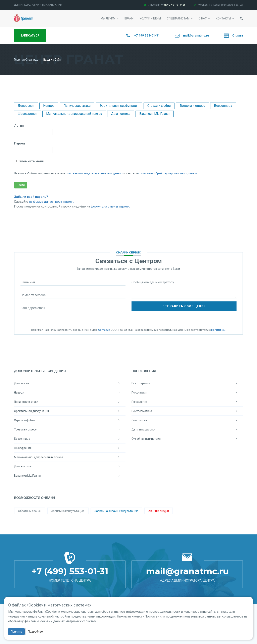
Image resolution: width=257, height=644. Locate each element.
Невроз (49, 106)
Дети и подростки (187, 429)
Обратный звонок (30, 511)
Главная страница (26, 60)
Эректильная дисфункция (119, 106)
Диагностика (121, 114)
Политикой (218, 330)
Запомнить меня (30, 161)
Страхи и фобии (159, 106)
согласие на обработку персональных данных (168, 173)
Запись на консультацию (68, 511)
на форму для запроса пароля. (51, 202)
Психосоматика (187, 411)
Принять (16, 632)
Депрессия (26, 106)
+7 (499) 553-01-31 (70, 571)
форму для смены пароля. (110, 206)
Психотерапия (187, 383)
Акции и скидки (159, 511)
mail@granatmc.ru (187, 571)
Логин (19, 126)
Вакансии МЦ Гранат (155, 114)
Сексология (187, 420)
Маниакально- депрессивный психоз (74, 114)
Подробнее (35, 632)
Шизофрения (27, 114)
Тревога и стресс (192, 106)
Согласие (104, 330)
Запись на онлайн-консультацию (116, 511)
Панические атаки (77, 106)
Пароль (20, 143)
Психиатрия (187, 393)
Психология (187, 402)
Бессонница (223, 106)
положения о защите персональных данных (94, 173)
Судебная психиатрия (187, 439)
